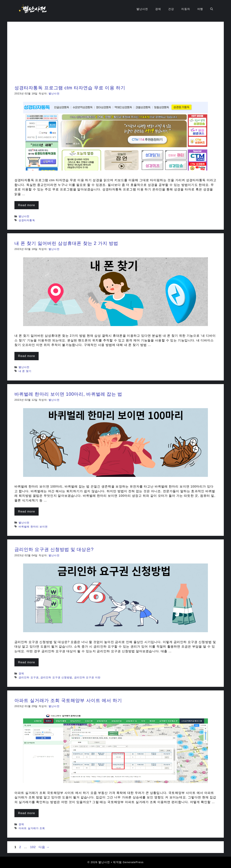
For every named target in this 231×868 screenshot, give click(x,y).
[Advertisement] (115, 56)
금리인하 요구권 (29, 677)
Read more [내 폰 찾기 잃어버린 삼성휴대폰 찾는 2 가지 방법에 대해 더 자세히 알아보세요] (27, 356)
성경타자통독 (27, 220)
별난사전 (142, 9)
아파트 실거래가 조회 (32, 828)
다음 (44, 847)
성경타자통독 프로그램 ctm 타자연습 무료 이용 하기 (70, 88)
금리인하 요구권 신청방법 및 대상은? (54, 549)
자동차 (186, 9)
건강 (171, 9)
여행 (200, 9)
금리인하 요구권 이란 (87, 677)
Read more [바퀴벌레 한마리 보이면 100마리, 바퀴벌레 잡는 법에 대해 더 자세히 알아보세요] (27, 511)
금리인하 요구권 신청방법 (56, 677)
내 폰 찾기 (25, 371)
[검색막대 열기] (212, 9)
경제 (158, 9)
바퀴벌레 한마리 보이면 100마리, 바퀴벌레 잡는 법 (68, 394)
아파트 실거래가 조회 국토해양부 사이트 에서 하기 (68, 700)
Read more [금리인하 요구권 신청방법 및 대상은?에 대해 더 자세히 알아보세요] (27, 662)
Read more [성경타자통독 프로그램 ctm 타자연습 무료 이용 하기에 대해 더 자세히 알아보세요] (27, 205)
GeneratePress (133, 862)
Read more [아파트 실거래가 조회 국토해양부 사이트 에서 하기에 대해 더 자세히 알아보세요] (27, 813)
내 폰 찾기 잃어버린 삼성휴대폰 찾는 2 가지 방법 (66, 243)
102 (33, 847)
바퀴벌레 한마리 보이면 (33, 527)
